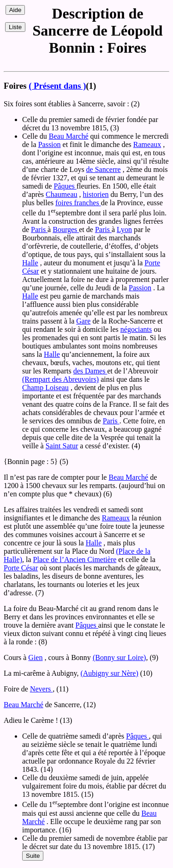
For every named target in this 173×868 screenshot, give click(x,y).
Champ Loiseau (45, 388)
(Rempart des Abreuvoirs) (60, 379)
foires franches (78, 203)
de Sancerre (104, 169)
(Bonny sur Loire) (119, 657)
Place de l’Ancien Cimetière (75, 559)
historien (96, 194)
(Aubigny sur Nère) (109, 673)
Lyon (124, 229)
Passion (50, 144)
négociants (136, 329)
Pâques (65, 186)
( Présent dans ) (57, 86)
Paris (39, 229)
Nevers (41, 689)
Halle (30, 263)
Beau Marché (69, 136)
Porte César (21, 568)
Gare (83, 321)
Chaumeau (61, 194)
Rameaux (147, 144)
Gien (35, 657)
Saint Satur (62, 446)
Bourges (66, 229)
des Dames (90, 371)
